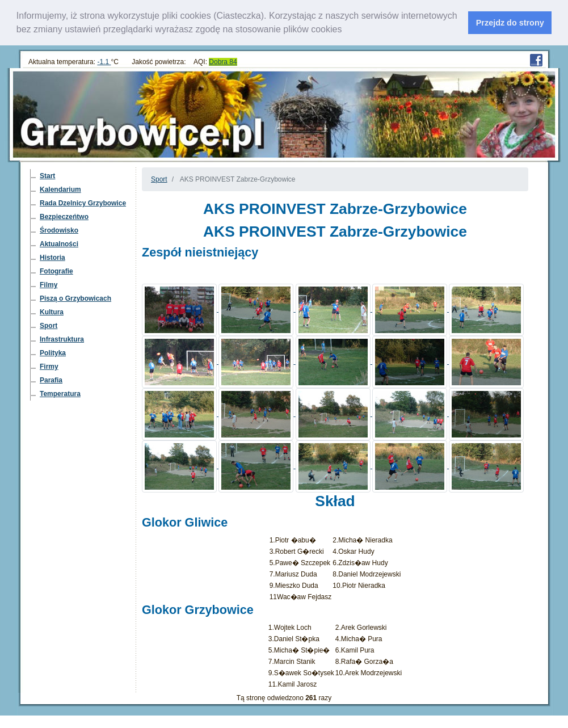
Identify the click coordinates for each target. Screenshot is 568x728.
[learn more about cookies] (346, 31)
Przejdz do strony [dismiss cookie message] (510, 23)
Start (47, 176)
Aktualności (59, 244)
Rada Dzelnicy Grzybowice (83, 203)
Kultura (52, 312)
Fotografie (56, 271)
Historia (52, 258)
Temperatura (60, 394)
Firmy (49, 367)
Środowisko (59, 230)
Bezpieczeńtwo (64, 217)
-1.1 (104, 62)
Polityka (53, 353)
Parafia (51, 380)
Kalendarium (60, 190)
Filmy (49, 285)
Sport (49, 326)
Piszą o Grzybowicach (75, 298)
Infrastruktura (62, 339)
